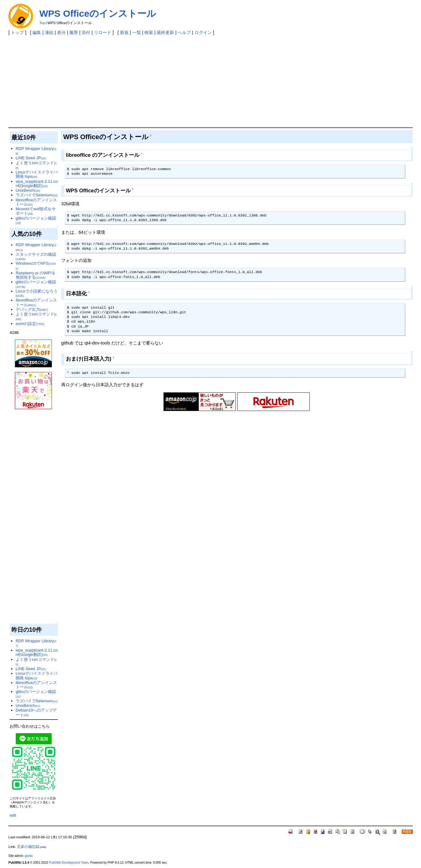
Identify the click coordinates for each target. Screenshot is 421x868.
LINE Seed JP (31, 158)
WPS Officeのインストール (98, 13)
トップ (17, 32)
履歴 (74, 32)
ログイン (203, 32)
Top (42, 23)
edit (13, 815)
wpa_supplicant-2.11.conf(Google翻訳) (37, 184)
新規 (124, 32)
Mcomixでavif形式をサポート (36, 211)
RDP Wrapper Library (36, 151)
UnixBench (28, 190)
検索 (149, 32)
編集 (37, 32)
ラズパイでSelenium (37, 195)
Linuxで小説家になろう (37, 293)
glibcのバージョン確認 (36, 220)
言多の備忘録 (28, 847)
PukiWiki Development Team (69, 863)
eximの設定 (30, 324)
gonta (29, 856)
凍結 (49, 32)
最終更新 (165, 32)
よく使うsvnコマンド (36, 165)
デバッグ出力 (32, 309)
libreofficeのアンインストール (36, 202)
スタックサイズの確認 (36, 256)
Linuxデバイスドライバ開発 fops (37, 174)
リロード (103, 32)
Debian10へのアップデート (36, 712)
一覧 (137, 32)
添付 (86, 32)
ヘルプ (184, 32)
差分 (62, 32)
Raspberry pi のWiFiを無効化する (36, 275)
